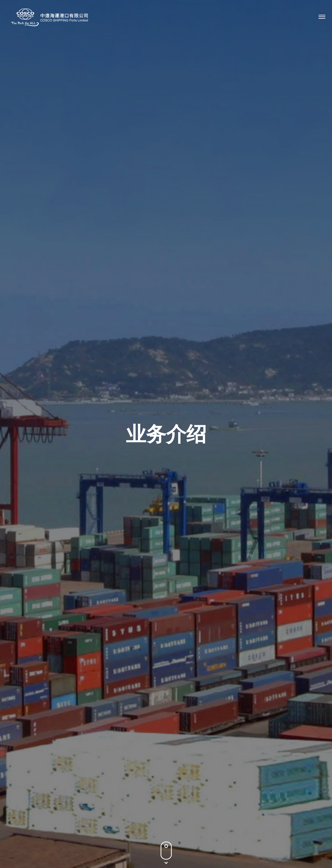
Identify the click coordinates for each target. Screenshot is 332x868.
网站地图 (314, 837)
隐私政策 (263, 837)
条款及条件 (288, 837)
